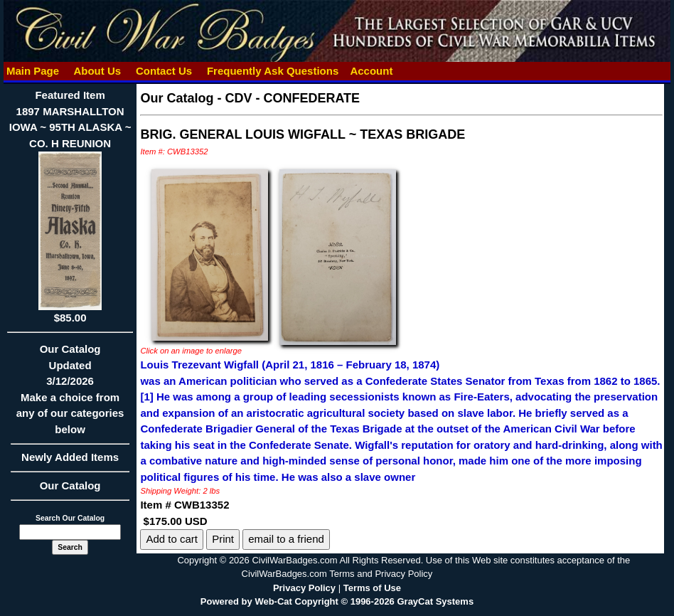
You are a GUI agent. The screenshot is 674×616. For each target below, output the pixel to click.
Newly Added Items (70, 462)
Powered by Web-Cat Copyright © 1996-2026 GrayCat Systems (337, 601)
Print (223, 539)
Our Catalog (70, 485)
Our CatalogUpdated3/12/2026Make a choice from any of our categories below (70, 394)
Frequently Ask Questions (273, 71)
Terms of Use (372, 588)
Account (371, 71)
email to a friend (286, 539)
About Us (97, 71)
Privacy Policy (304, 588)
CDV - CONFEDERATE (292, 98)
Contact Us (164, 71)
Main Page (33, 71)
